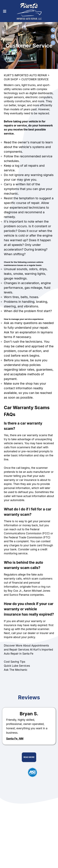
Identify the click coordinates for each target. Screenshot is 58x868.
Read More (29, 757)
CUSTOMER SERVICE (35, 79)
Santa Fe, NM (15, 739)
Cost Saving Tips (15, 662)
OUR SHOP (11, 79)
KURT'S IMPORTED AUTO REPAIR (25, 75)
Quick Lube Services (17, 666)
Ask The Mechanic (16, 670)
